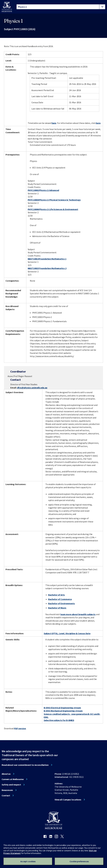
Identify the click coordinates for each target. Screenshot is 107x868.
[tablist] (61, 7)
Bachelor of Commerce (60, 599)
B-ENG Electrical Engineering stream (62, 708)
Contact (6, 795)
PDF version (20, 728)
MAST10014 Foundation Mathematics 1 (47, 259)
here (54, 123)
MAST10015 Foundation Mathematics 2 (47, 268)
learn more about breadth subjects (78, 614)
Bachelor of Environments (62, 603)
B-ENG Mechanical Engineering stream (63, 711)
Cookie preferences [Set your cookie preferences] (79, 861)
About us (6, 774)
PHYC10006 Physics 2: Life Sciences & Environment (53, 209)
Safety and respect (11, 785)
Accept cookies (28, 861)
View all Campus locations (68, 800)
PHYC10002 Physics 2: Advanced (43, 190)
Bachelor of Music (57, 608)
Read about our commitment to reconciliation (25, 765)
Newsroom (7, 790)
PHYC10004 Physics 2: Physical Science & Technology (54, 200)
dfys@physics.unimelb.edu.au (32, 388)
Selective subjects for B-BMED (59, 720)
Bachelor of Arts (57, 595)
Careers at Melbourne (13, 779)
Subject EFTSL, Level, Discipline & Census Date (67, 633)
